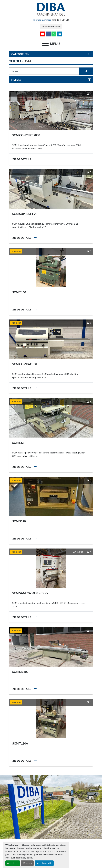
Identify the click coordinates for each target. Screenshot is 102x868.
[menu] (45, 44)
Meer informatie (44, 863)
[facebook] (48, 34)
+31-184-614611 (60, 20)
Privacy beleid (26, 858)
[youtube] (42, 34)
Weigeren (27, 863)
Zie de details (22, 159)
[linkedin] (60, 34)
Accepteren (13, 863)
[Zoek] (44, 71)
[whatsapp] (54, 34)
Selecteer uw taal (50, 27)
